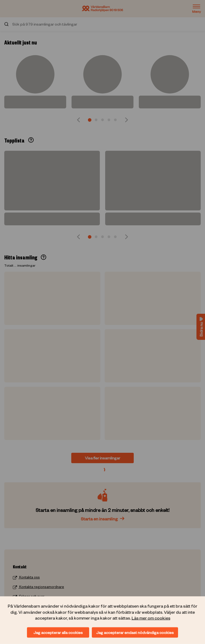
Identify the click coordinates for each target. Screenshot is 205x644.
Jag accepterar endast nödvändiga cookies (135, 632)
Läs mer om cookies (151, 618)
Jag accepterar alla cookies (58, 632)
